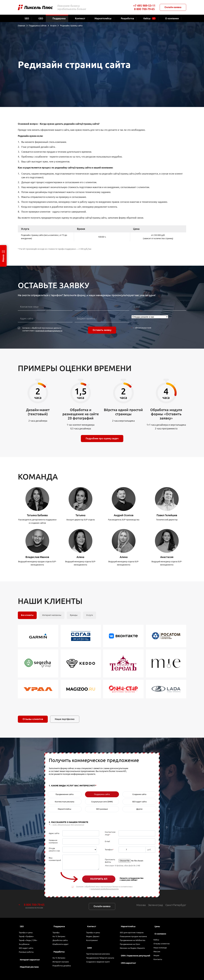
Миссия (158, 955)
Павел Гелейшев (167, 515)
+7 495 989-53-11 (144, 6)
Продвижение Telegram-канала (99, 964)
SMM (89, 951)
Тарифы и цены (27, 933)
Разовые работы (28, 957)
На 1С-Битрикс (61, 938)
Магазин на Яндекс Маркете (134, 952)
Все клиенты (27, 615)
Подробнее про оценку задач (102, 438)
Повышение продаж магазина (135, 938)
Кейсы (158, 940)
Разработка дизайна (63, 972)
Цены (157, 926)
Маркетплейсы (128, 926)
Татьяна (80, 515)
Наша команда (162, 950)
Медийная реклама (29, 973)
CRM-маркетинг (128, 968)
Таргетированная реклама (100, 957)
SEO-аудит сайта (28, 952)
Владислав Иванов (37, 557)
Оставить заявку (102, 330)
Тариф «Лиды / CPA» (30, 943)
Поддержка (59, 926)
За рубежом (26, 948)
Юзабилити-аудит (62, 948)
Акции (158, 960)
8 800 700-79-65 (144, 9)
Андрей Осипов (124, 515)
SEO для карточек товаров (134, 933)
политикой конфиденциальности (49, 331)
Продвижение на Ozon (132, 948)
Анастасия (167, 557)
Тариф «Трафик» (28, 938)
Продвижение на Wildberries (135, 943)
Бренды (74, 615)
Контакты (159, 965)
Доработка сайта (62, 943)
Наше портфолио (65, 719)
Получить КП (99, 879)
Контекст (92, 926)
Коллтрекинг (94, 943)
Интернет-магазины (52, 615)
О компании (160, 934)
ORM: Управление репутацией (136, 961)
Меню (3, 258)
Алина (124, 557)
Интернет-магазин (62, 967)
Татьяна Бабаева (37, 515)
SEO (22, 926)
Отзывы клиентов (33, 719)
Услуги (90, 615)
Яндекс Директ (95, 938)
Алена (80, 557)
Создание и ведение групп (100, 970)
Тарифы (58, 933)
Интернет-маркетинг (30, 966)
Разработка (59, 956)
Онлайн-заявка (173, 7)
